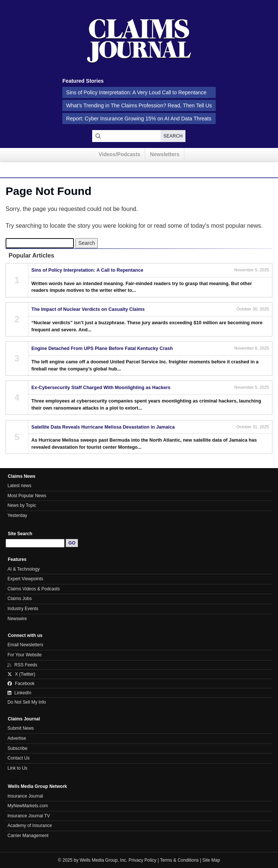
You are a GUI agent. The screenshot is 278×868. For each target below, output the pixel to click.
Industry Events (23, 609)
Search (173, 136)
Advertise (17, 738)
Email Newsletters (25, 645)
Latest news (19, 486)
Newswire (17, 619)
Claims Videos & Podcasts (34, 589)
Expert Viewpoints (25, 579)
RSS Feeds (22, 665)
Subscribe (17, 748)
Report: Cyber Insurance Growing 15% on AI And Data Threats (139, 119)
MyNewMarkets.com (28, 806)
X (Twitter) (21, 674)
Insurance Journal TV (29, 816)
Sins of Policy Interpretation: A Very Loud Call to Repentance (136, 92)
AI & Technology (24, 569)
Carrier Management (28, 836)
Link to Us (17, 768)
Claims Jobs (20, 599)
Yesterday (17, 515)
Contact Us (18, 758)
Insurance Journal (25, 796)
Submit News (21, 728)
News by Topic (22, 505)
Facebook (21, 684)
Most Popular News (27, 496)
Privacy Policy (143, 860)
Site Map (211, 860)
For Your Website (25, 655)
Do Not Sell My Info (27, 702)
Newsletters (165, 154)
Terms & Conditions (179, 860)
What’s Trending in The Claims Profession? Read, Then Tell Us (139, 105)
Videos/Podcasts (119, 154)
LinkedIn (19, 693)
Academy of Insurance (30, 826)
